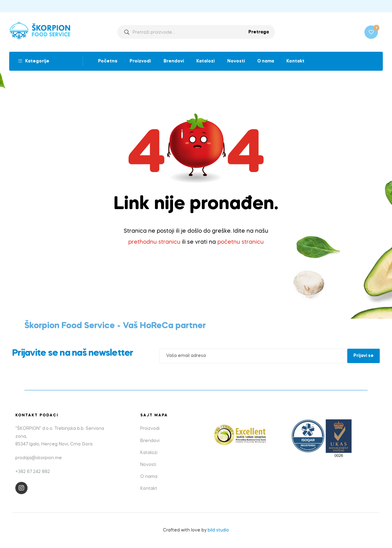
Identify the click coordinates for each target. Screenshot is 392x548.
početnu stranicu (241, 242)
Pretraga (259, 32)
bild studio (218, 530)
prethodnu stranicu (154, 242)
